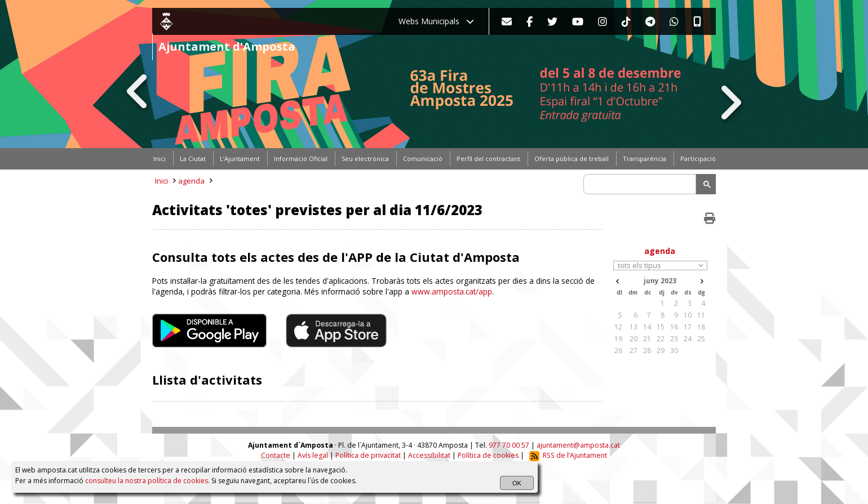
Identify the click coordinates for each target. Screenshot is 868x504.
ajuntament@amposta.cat (578, 445)
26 (618, 351)
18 (701, 327)
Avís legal (313, 455)
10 (688, 315)
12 (618, 327)
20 (634, 339)
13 (634, 327)
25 (701, 339)
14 (647, 327)
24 (688, 339)
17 (688, 327)
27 (634, 351)
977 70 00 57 (509, 445)
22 (661, 339)
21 (647, 339)
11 (701, 315)
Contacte (276, 455)
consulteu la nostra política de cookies (147, 481)
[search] (641, 184)
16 (674, 327)
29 (661, 351)
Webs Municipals (436, 21)
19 (618, 339)
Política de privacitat (368, 455)
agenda (191, 181)
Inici (161, 181)
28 (647, 351)
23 (674, 339)
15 (661, 327)
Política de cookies (488, 455)
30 (674, 351)
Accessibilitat (429, 455)
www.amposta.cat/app (452, 291)
